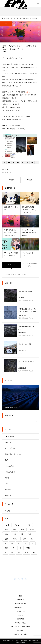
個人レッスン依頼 (20, 634)
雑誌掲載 (8, 490)
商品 (6, 460)
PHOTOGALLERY (20, 607)
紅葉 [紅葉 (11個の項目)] (6, 548)
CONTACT (20, 619)
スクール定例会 (10, 448)
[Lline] (18, 162)
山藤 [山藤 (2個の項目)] (14, 534)
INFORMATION (20, 604)
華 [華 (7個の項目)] (20, 548)
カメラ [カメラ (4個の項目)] (7, 525)
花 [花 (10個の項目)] (14, 548)
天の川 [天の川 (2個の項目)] (32, 530)
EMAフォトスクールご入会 (20, 627)
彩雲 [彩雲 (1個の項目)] (6, 539)
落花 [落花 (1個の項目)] (28, 548)
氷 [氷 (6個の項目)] (26, 543)
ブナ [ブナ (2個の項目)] (29, 525)
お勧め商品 (10, 466)
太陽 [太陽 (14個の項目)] (6, 534)
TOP (20, 596)
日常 (6, 484)
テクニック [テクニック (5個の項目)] (18, 525)
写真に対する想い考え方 (13, 454)
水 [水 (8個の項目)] (19, 543)
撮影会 (7, 478)
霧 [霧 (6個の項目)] (19, 553)
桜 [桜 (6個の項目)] (5, 543)
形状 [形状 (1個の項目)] (30, 534)
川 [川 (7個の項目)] (22, 534)
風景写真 (8, 496)
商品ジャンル (11, 472)
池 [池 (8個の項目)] (32, 543)
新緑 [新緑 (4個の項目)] (24, 539)
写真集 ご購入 (20, 623)
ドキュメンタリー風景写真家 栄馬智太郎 (22, 573)
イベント (6, 24)
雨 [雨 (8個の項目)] (5, 553)
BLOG (20, 615)
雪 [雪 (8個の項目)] (12, 553)
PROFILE (20, 600)
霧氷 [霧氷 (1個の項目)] (26, 553)
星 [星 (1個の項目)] (32, 539)
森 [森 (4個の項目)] (12, 543)
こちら (28, 92)
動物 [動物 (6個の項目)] (14, 530)
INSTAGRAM (20, 611)
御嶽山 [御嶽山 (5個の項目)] (15, 539)
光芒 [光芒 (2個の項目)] (6, 530)
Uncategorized (9, 437)
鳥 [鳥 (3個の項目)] (34, 553)
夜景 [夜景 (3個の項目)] (23, 530)
